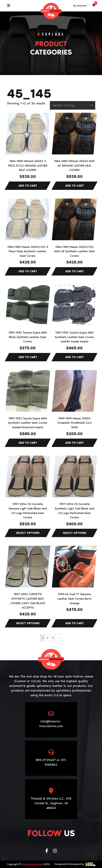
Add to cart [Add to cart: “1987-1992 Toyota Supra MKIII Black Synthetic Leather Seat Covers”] (28, 357)
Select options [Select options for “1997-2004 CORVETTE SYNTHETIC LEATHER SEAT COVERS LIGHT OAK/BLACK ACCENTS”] (28, 623)
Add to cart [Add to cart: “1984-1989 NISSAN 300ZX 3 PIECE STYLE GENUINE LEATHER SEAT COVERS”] (28, 186)
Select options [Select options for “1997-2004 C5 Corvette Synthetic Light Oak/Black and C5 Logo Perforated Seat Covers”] (74, 533)
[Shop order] (73, 105)
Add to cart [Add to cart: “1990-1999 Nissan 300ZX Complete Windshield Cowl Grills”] (74, 443)
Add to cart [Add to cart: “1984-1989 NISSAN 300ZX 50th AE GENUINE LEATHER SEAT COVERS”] (74, 186)
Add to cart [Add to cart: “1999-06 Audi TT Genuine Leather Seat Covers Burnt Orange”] (74, 623)
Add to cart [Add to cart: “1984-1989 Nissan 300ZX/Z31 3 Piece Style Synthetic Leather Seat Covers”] (28, 271)
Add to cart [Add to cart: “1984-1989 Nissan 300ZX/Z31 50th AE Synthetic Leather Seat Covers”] (74, 271)
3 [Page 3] (53, 638)
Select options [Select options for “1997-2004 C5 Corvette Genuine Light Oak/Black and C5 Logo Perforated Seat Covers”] (28, 533)
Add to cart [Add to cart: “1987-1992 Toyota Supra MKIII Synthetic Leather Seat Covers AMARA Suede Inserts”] (74, 357)
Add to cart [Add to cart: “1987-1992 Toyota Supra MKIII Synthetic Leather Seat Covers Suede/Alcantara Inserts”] (28, 443)
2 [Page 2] (47, 638)
